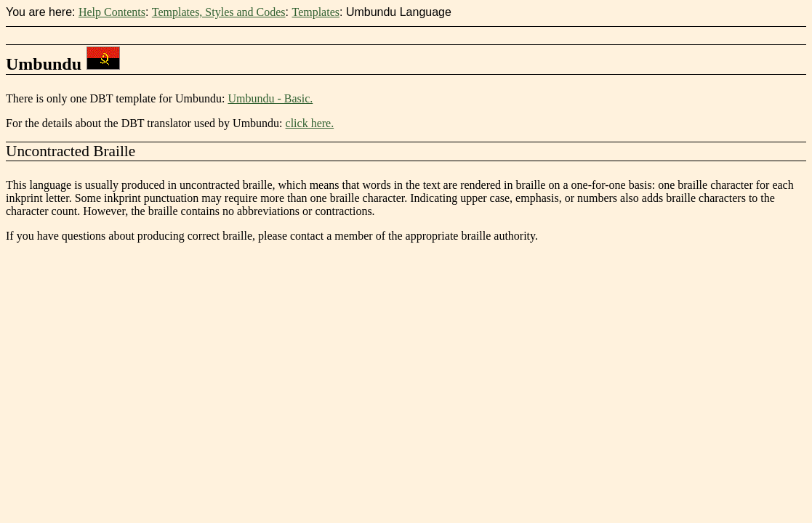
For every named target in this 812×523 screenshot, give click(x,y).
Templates (315, 12)
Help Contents (112, 12)
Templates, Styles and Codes (219, 12)
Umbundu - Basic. (270, 98)
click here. (310, 123)
